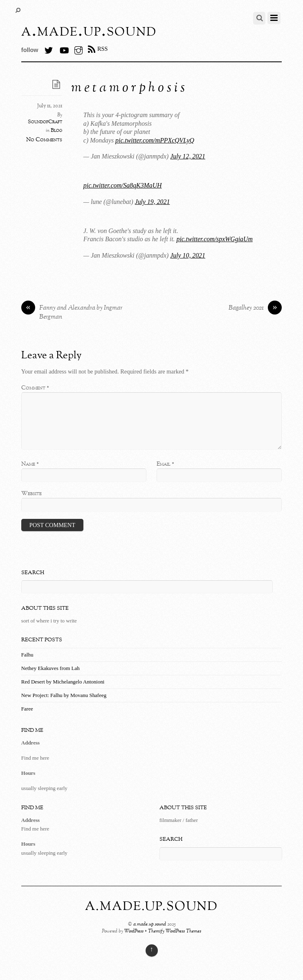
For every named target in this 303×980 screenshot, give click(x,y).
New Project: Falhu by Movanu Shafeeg (64, 695)
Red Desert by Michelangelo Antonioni (63, 682)
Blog (56, 131)
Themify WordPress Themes (175, 931)
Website (31, 493)
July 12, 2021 (188, 156)
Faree (27, 709)
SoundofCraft (45, 122)
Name (30, 464)
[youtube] (64, 49)
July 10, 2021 (188, 255)
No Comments (44, 140)
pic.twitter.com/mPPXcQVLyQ (155, 140)
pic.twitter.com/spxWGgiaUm (214, 239)
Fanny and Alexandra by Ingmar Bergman (72, 313)
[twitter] (49, 49)
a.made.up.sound (150, 925)
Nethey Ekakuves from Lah (50, 668)
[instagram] (79, 49)
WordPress (134, 931)
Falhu (27, 655)
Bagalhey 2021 (255, 308)
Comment (35, 388)
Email (165, 464)
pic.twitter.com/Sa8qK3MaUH (123, 185)
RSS (103, 49)
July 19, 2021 (153, 202)
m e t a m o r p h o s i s (128, 88)
